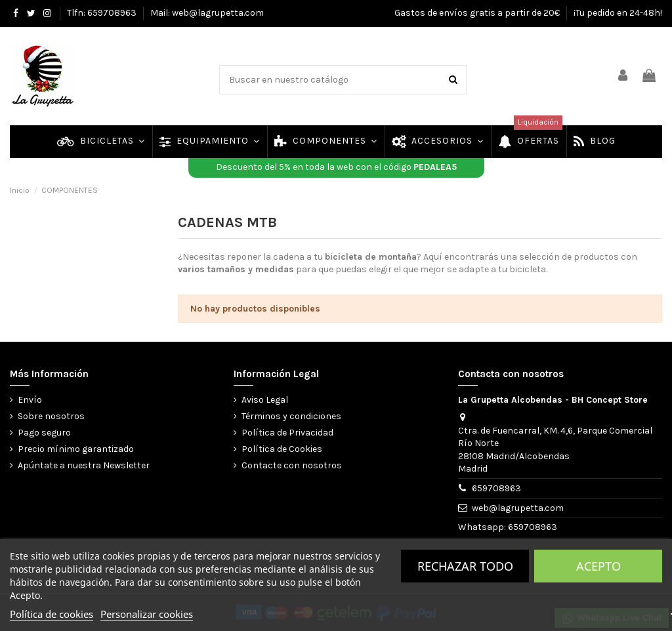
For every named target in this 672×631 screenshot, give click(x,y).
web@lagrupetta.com (518, 508)
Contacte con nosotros (292, 465)
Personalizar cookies (147, 614)
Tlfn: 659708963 (103, 13)
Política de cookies (52, 614)
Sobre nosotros (51, 416)
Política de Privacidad (287, 433)
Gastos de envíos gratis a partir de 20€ (478, 13)
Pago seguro (44, 433)
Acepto (598, 566)
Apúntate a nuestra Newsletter (84, 465)
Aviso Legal (265, 400)
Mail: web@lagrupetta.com (207, 13)
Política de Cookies (282, 449)
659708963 (496, 488)
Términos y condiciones (291, 416)
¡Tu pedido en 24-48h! (618, 13)
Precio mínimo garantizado (76, 449)
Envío (30, 400)
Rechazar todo (465, 566)
